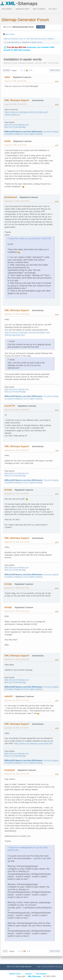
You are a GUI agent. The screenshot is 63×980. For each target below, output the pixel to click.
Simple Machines (26, 967)
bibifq (7, 141)
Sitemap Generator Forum (25, 20)
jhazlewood (11, 197)
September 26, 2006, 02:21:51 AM (17, 700)
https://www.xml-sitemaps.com (17, 125)
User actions (55, 70)
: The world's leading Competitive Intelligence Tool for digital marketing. (31, 133)
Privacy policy (15, 974)
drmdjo (8, 490)
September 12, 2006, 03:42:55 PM (17, 201)
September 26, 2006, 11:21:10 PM (16, 728)
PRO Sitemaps (7, 9)
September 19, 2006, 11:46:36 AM (17, 494)
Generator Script (22, 9)
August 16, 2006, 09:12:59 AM (15, 81)
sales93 (9, 696)
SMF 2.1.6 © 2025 (13, 967)
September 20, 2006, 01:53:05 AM (17, 542)
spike (7, 77)
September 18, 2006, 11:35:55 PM (16, 450)
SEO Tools (53, 9)
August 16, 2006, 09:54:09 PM (15, 104)
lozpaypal (10, 770)
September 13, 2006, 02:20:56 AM (17, 314)
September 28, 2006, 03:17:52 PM (17, 774)
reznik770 (10, 406)
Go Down (6, 70)
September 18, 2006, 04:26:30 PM (17, 410)
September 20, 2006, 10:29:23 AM (17, 611)
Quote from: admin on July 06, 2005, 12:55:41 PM (30, 239)
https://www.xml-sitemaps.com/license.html (33, 743)
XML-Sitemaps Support (17, 100)
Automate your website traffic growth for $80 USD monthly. (29, 48)
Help (39, 966)
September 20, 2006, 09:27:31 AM (17, 588)
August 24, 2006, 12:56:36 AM (15, 145)
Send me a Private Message (15, 127)
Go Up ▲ (59, 966)
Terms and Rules (48, 966)
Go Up (5, 951)
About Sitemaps (39, 9)
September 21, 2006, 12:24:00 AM (17, 659)
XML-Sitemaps (34, 976)
